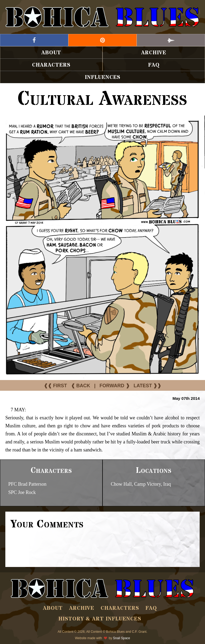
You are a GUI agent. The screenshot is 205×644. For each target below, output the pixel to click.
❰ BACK (81, 386)
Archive (154, 53)
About (51, 53)
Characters (51, 65)
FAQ (154, 65)
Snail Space (121, 638)
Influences (103, 77)
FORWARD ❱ (115, 386)
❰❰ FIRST (55, 386)
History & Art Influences (100, 619)
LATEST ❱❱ (148, 386)
